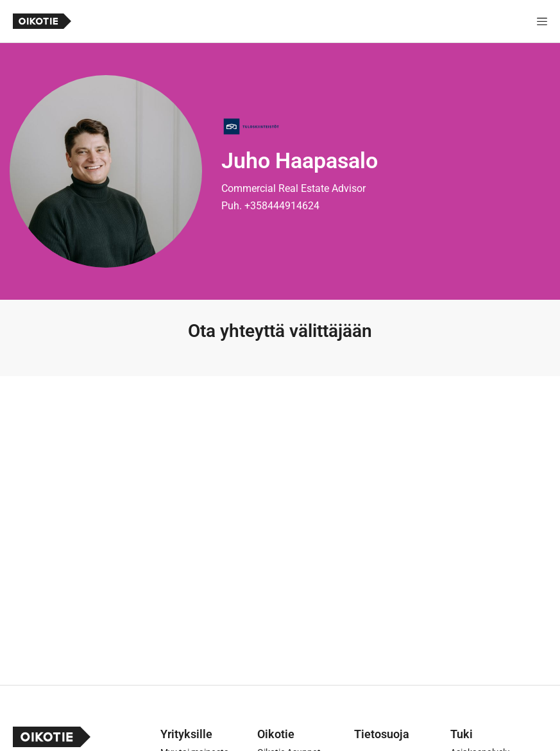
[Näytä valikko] (542, 21)
